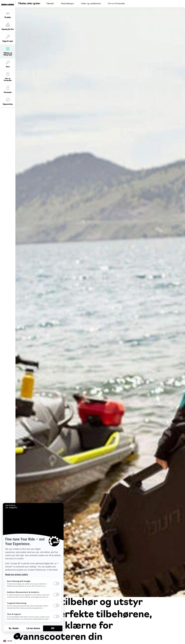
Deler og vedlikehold (91, 4)
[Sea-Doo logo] (8, 5)
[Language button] (8, 641)
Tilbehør (50, 4)
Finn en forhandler (116, 4)
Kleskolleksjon (68, 4)
